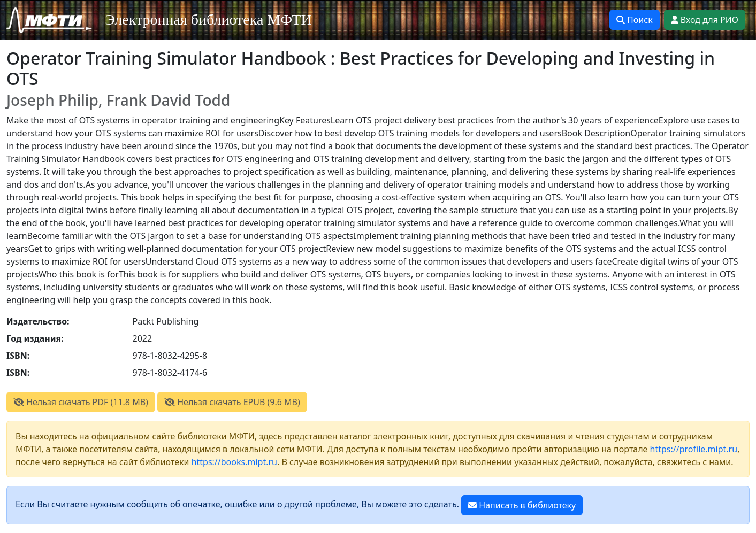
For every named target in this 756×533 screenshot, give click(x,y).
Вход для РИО (705, 20)
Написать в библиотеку (522, 505)
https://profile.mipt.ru (694, 449)
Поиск (635, 20)
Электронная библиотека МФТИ (208, 20)
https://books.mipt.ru (234, 462)
